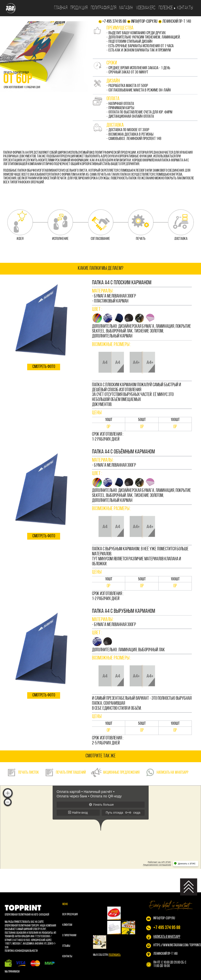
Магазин (126, 8)
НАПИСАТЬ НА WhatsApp (167, 772)
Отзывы (66, 946)
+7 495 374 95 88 (114, 22)
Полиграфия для (103, 8)
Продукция (79, 8)
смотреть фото (44, 367)
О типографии (69, 936)
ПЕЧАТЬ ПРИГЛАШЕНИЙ (65, 772)
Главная (61, 8)
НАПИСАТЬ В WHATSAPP (167, 937)
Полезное (166, 8)
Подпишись (115, 955)
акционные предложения (115, 772)
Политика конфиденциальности (21, 951)
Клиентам (67, 925)
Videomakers (146, 8)
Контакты (185, 8)
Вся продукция (70, 915)
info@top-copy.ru (144, 22)
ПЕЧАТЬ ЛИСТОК (23, 772)
